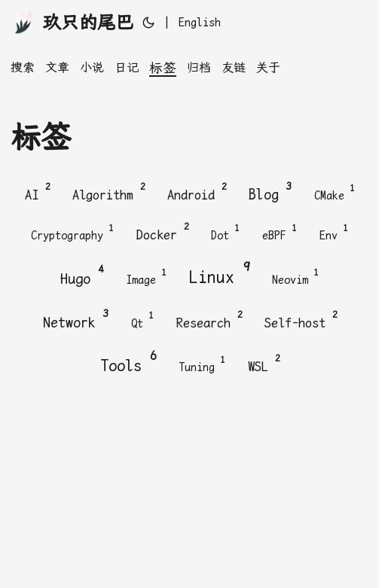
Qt (142, 321)
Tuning (202, 364)
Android (197, 192)
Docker (162, 232)
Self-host (301, 320)
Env (334, 233)
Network (76, 319)
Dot (225, 233)
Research (209, 320)
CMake (335, 193)
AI (37, 192)
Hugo (82, 275)
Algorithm (109, 192)
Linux (219, 274)
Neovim (295, 277)
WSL (264, 363)
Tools (128, 362)
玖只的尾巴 (72, 21)
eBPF (280, 233)
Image (146, 277)
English (200, 22)
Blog (270, 191)
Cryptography (72, 233)
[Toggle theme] (148, 23)
